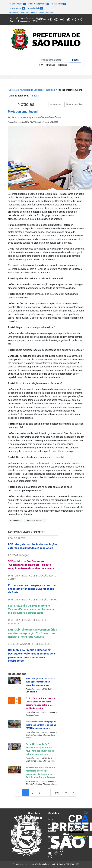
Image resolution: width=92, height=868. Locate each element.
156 (52, 819)
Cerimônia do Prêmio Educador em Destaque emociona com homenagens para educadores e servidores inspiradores (32, 655)
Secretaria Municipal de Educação (26, 90)
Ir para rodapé (17, 8)
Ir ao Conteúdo (18, 4)
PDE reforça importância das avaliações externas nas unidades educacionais (33, 546)
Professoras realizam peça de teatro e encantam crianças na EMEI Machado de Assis (32, 589)
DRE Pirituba (15, 521)
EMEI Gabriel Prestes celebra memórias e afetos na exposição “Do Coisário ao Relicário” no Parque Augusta (32, 633)
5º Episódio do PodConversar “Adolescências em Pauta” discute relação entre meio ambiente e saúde (31, 565)
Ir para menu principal (39, 4)
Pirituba (35, 96)
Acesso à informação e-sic (21, 18)
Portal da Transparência (20, 21)
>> (66, 793)
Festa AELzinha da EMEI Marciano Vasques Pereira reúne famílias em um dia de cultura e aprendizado (32, 609)
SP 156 (36, 21)
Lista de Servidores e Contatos (54, 828)
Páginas (51, 65)
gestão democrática (35, 521)
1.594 (56, 793)
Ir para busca (59, 4)
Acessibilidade (35, 8)
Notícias (63, 65)
